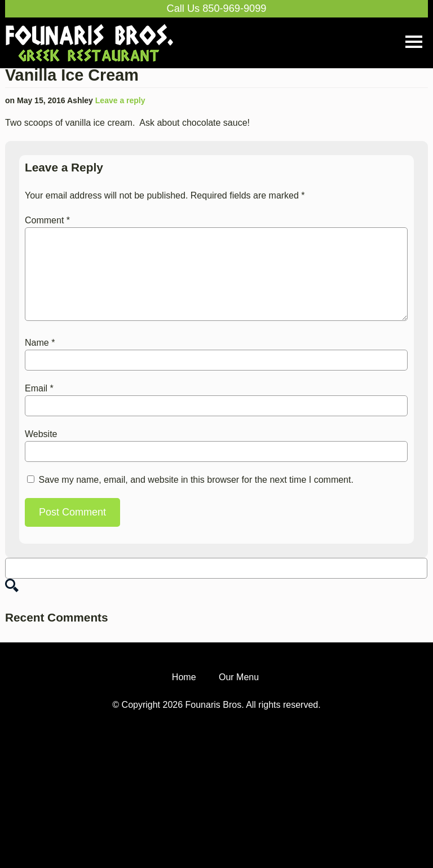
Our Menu (239, 691)
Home (184, 691)
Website (41, 434)
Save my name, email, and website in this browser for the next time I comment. (196, 480)
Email (39, 388)
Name (40, 343)
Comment (47, 220)
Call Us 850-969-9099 (217, 8)
